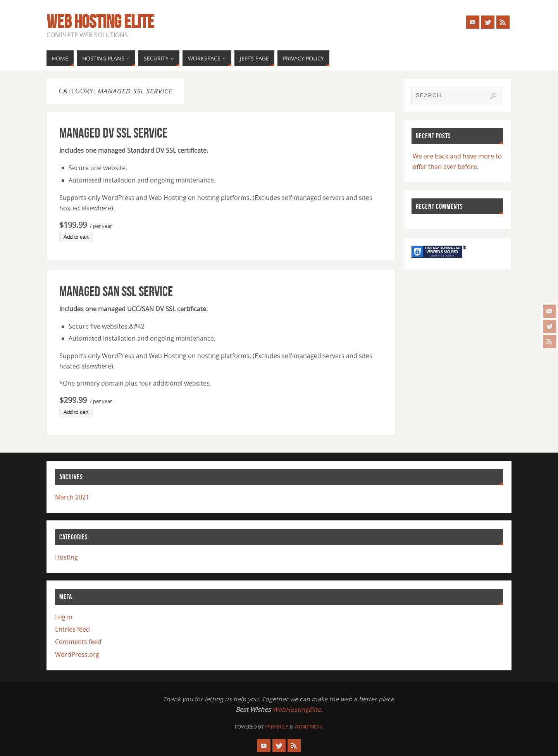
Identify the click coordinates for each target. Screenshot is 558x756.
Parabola (277, 727)
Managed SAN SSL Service (116, 291)
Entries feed (72, 629)
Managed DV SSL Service (113, 133)
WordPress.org (77, 654)
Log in (64, 617)
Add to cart (76, 237)
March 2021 (72, 497)
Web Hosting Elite (100, 22)
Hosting (66, 557)
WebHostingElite (297, 710)
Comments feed (78, 642)
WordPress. (309, 727)
